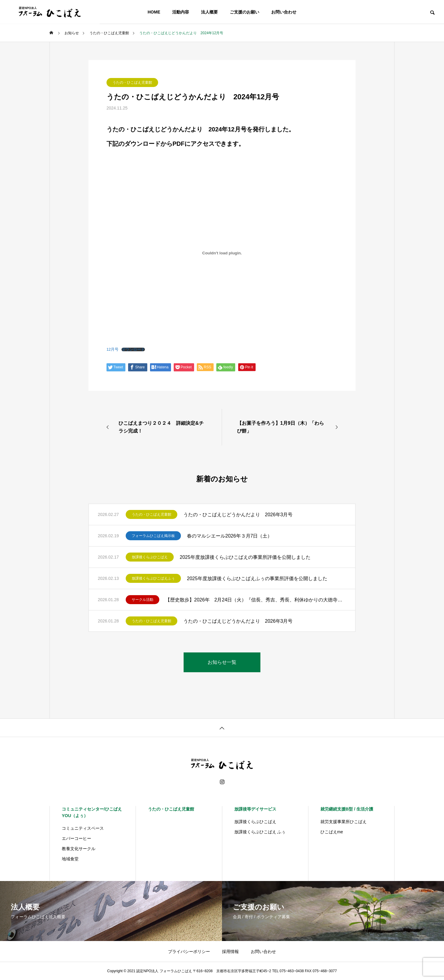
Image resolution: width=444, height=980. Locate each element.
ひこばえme (332, 832)
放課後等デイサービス (255, 809)
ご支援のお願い (244, 12)
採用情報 (230, 952)
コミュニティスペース (83, 828)
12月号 (112, 349)
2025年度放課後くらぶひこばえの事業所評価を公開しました (245, 557)
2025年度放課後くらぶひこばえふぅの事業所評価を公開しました (257, 578)
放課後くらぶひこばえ (150, 557)
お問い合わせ (284, 12)
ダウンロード (133, 350)
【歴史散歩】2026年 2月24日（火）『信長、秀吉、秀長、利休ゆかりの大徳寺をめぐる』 (256, 600)
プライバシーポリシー (189, 952)
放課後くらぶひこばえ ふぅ (260, 832)
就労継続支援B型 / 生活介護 (347, 809)
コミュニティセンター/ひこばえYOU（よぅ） (92, 812)
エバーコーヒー (76, 838)
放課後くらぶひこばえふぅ (153, 578)
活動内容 (181, 12)
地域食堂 (70, 859)
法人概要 (209, 12)
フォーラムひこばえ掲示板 (153, 536)
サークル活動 (142, 600)
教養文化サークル (79, 849)
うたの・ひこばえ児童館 (132, 82)
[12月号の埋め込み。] (222, 253)
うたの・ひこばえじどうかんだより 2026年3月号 (238, 515)
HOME (154, 12)
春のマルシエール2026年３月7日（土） (230, 536)
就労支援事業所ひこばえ (343, 822)
